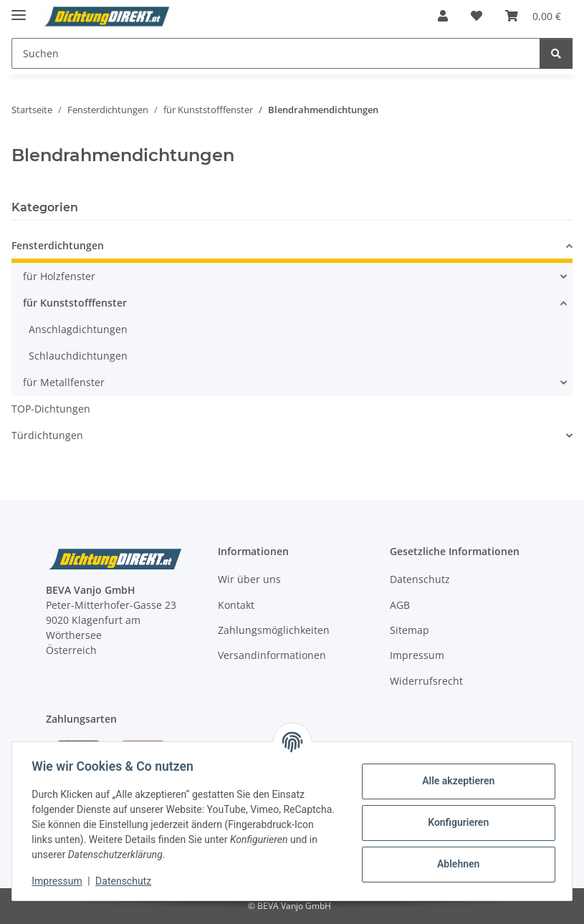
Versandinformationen (272, 655)
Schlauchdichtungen (78, 356)
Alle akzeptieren (455, 781)
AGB (400, 605)
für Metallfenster (64, 382)
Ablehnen (455, 864)
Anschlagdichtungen (78, 329)
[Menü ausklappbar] (19, 9)
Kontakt (236, 605)
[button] (443, 16)
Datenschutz (127, 881)
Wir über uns (249, 579)
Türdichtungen (47, 435)
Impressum (60, 881)
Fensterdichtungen (58, 245)
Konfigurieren (455, 822)
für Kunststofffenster (75, 303)
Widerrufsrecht (426, 681)
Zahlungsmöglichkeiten (274, 630)
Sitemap (410, 630)
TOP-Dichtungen (51, 409)
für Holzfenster (59, 276)
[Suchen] (556, 53)
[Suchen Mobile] (276, 53)
